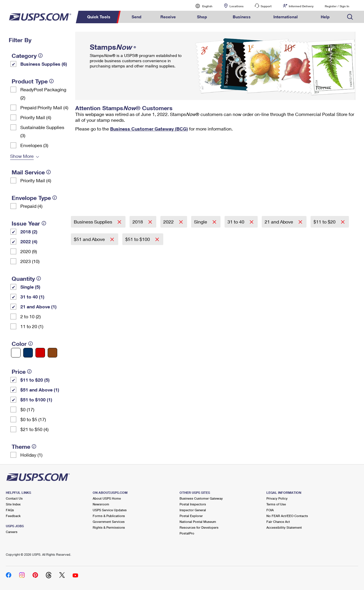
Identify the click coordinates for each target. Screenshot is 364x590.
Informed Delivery (301, 6)
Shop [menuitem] (202, 17)
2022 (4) (29, 241)
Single (201, 222)
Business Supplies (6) (44, 64)
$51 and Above (90, 239)
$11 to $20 (325, 222)
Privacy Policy (277, 498)
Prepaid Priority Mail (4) (44, 107)
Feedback (13, 516)
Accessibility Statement (284, 527)
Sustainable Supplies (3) (42, 131)
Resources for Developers (199, 527)
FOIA (270, 510)
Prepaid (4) (31, 206)
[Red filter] (40, 353)
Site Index (13, 504)
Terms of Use (276, 504)
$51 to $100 (138, 239)
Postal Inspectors (193, 504)
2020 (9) (29, 251)
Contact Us (14, 498)
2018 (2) (29, 231)
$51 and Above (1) (40, 390)
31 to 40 (236, 222)
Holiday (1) (31, 455)
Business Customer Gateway (201, 498)
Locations (236, 6)
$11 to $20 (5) (35, 380)
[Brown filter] (52, 353)
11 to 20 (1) (32, 326)
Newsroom (101, 504)
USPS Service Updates (110, 510)
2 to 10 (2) (31, 316)
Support (266, 6)
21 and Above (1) (38, 306)
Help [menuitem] (325, 17)
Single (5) (30, 287)
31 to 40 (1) (32, 297)
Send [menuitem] (137, 17)
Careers (12, 532)
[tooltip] (40, 56)
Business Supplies (94, 222)
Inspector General (193, 510)
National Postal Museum (198, 522)
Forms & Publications (109, 516)
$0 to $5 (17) (33, 419)
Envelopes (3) (34, 145)
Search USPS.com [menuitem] (350, 17)
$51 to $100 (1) (36, 399)
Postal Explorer (191, 516)
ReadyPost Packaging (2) (43, 93)
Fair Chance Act (278, 522)
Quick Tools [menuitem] (99, 17)
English (201, 6)
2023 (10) (30, 261)
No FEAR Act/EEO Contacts (287, 516)
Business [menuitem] (242, 17)
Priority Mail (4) (36, 117)
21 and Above (279, 222)
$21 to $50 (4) (34, 429)
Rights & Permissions (109, 527)
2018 (138, 222)
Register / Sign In (337, 6)
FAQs (10, 510)
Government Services (109, 522)
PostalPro (187, 533)
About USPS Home (107, 498)
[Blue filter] (28, 353)
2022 (169, 222)
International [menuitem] (286, 17)
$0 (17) (27, 409)
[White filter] (16, 353)
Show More (22, 156)
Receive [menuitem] (168, 17)
